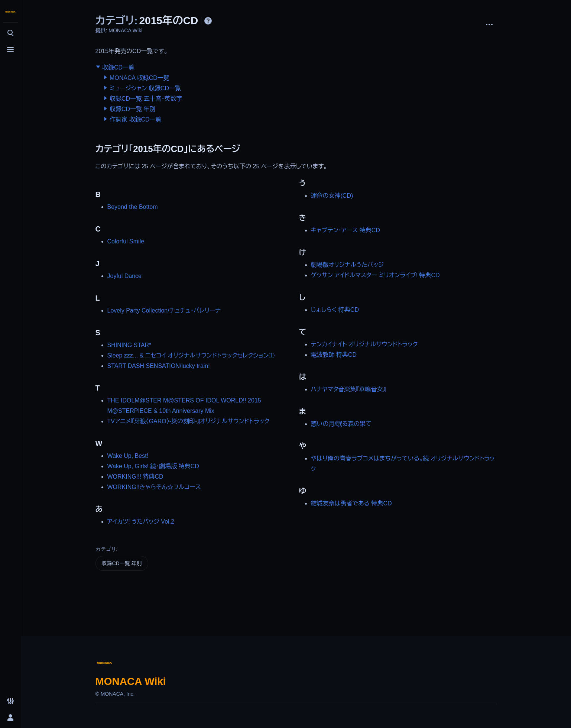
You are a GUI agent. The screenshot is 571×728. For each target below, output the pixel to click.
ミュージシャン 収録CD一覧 (145, 88)
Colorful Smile (126, 241)
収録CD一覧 (118, 67)
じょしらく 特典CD (335, 310)
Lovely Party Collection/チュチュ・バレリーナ (164, 310)
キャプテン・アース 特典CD (345, 230)
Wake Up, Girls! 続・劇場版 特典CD (153, 466)
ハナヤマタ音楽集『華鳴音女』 (348, 389)
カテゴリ (106, 549)
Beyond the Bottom (133, 207)
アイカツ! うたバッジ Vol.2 (141, 522)
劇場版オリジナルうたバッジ (348, 265)
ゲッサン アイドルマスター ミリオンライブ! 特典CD (375, 275)
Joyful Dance (125, 276)
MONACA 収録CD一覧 (139, 78)
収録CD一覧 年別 (133, 109)
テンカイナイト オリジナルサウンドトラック (364, 344)
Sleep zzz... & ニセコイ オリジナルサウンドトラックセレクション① (191, 355)
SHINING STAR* (129, 345)
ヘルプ (208, 21)
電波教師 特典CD (334, 355)
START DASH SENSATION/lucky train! (159, 366)
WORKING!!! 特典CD (135, 477)
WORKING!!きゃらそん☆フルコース (154, 487)
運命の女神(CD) (332, 196)
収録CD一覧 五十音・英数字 (146, 99)
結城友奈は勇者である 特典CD (351, 503)
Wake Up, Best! (128, 456)
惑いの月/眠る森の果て (341, 424)
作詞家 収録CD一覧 (136, 119)
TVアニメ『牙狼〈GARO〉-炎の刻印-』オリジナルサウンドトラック (189, 421)
